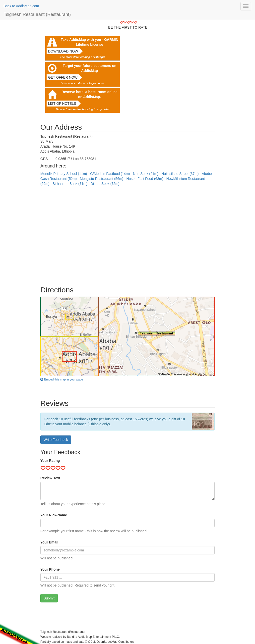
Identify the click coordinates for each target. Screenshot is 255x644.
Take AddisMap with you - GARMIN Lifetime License (90, 42)
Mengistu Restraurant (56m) (102, 179)
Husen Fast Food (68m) (145, 179)
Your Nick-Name (54, 515)
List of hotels (62, 104)
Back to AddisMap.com (21, 6)
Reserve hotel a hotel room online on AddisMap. (90, 94)
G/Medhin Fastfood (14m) (110, 174)
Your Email (49, 542)
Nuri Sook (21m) (146, 174)
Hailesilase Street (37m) (180, 174)
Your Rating (50, 461)
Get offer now (63, 77)
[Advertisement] (127, 233)
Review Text (50, 478)
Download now (63, 51)
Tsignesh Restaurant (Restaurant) (37, 14)
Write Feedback (56, 440)
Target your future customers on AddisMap (90, 68)
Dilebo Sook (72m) (105, 184)
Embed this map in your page (62, 379)
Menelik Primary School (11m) (64, 174)
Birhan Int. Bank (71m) (70, 184)
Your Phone (50, 569)
